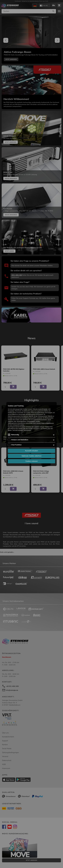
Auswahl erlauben (31, 451)
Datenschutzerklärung (48, 423)
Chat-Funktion (16, 445)
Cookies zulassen (32, 461)
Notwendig (15, 435)
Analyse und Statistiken (20, 440)
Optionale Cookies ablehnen (32, 456)
